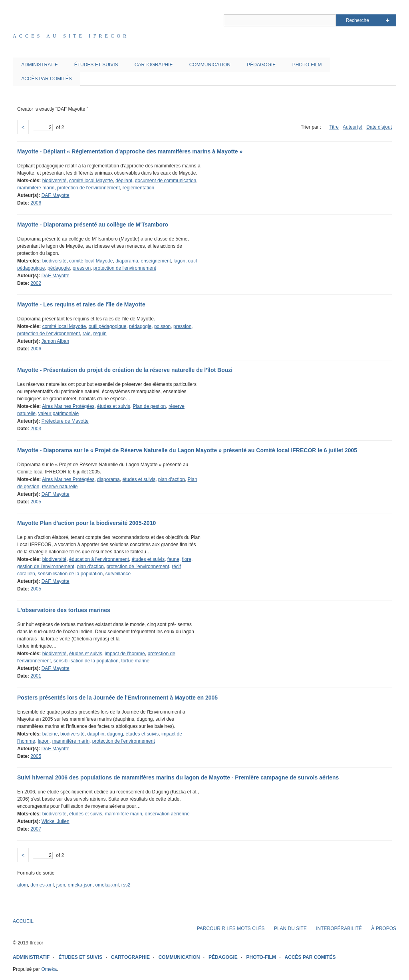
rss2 (126, 885)
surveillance (118, 574)
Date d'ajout (379, 127)
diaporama (127, 261)
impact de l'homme (125, 654)
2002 (36, 283)
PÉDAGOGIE (261, 65)
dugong (115, 734)
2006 (36, 203)
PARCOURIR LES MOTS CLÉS (231, 928)
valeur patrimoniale (59, 413)
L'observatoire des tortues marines (64, 610)
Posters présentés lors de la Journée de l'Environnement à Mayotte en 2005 (117, 698)
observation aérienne (167, 814)
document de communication (166, 181)
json (61, 885)
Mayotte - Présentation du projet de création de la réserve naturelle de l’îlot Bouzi (125, 370)
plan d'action (172, 479)
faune (173, 559)
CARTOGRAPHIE (154, 65)
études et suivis (114, 406)
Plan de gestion (149, 406)
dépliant (124, 181)
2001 (36, 676)
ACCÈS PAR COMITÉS (46, 79)
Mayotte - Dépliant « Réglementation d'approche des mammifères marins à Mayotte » (130, 151)
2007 (36, 829)
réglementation (138, 188)
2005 (36, 502)
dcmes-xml (42, 885)
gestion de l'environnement (46, 567)
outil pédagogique (108, 326)
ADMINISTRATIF (39, 65)
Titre (334, 127)
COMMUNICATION (210, 65)
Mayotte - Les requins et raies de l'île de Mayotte (81, 304)
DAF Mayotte (56, 195)
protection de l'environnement (88, 188)
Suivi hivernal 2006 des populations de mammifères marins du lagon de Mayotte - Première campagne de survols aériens (178, 777)
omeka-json (80, 885)
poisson (162, 326)
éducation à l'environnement (99, 559)
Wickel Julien (56, 821)
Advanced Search (388, 20)
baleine (50, 734)
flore (187, 559)
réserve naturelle (60, 487)
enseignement (156, 261)
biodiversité (55, 181)
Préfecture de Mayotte (65, 421)
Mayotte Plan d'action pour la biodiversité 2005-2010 (86, 523)
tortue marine (135, 661)
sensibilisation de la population (70, 574)
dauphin (96, 734)
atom (23, 885)
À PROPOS (384, 928)
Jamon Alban (55, 341)
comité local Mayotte (91, 181)
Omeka (49, 969)
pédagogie (59, 268)
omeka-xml (107, 885)
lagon (180, 261)
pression (82, 268)
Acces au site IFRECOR (71, 36)
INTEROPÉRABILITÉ (339, 928)
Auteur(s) (352, 127)
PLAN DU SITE (290, 928)
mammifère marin (36, 188)
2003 (36, 429)
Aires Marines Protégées (68, 406)
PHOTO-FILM (307, 65)
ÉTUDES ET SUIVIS (96, 65)
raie (87, 334)
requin (100, 334)
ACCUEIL (23, 921)
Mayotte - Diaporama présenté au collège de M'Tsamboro (93, 225)
